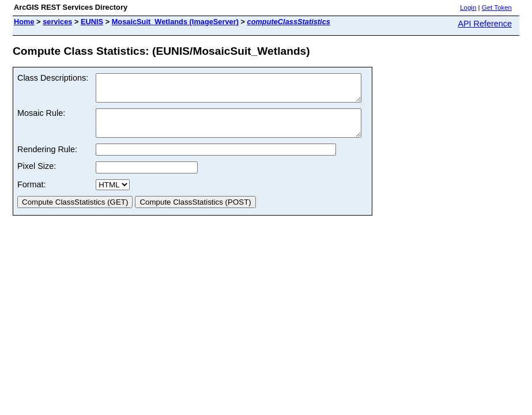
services (57, 22)
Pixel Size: (37, 176)
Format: (32, 195)
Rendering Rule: (47, 160)
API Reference (485, 24)
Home (24, 22)
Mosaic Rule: (41, 118)
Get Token (497, 7)
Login (468, 7)
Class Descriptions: (53, 78)
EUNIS (92, 22)
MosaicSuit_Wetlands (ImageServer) (175, 22)
